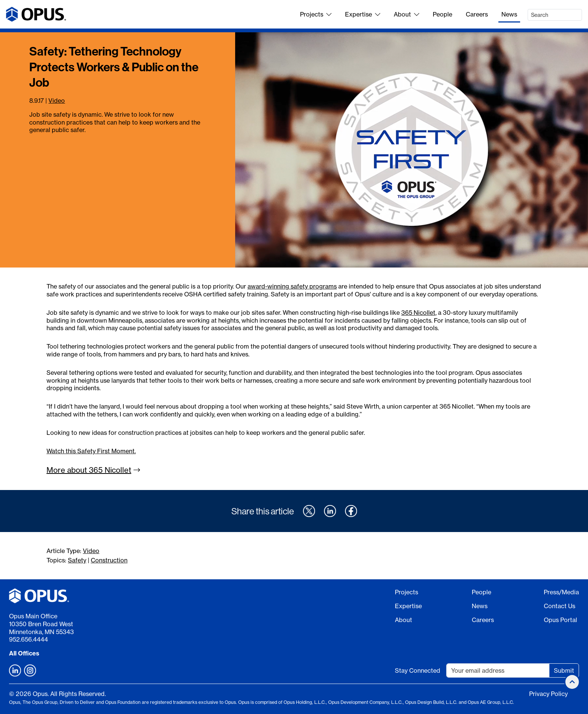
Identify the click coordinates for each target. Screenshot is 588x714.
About (406, 14)
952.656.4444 (28, 639)
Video (57, 101)
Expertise (363, 14)
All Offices (24, 653)
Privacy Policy (548, 694)
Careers (477, 14)
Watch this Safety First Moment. (91, 451)
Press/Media (561, 592)
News (509, 14)
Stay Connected (418, 670)
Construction (109, 560)
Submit (564, 670)
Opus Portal (560, 620)
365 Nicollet (418, 313)
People (442, 14)
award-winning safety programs (292, 286)
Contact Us (559, 606)
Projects (316, 14)
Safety (77, 560)
